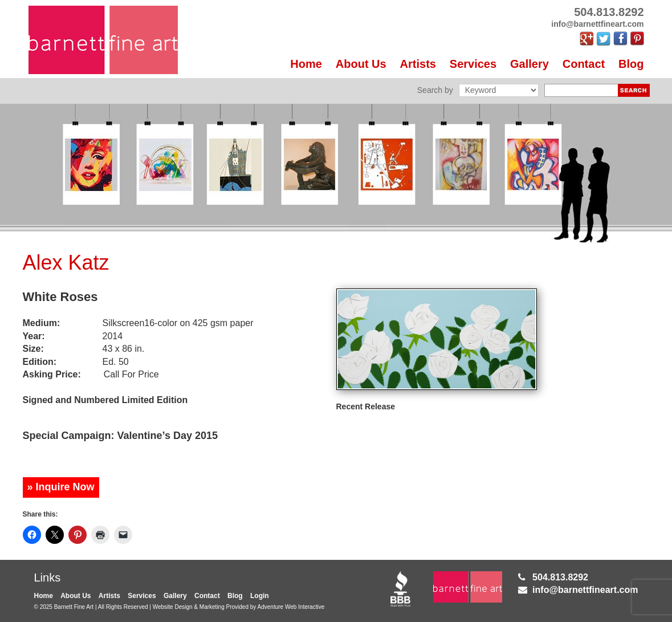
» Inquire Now (61, 487)
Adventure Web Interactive (291, 607)
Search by (435, 90)
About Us (361, 64)
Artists (418, 64)
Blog (631, 64)
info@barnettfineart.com (585, 590)
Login (260, 596)
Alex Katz (66, 263)
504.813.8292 (560, 577)
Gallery (530, 64)
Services (473, 64)
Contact (584, 64)
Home (306, 64)
